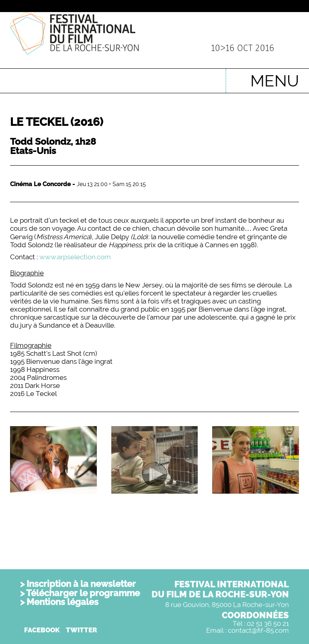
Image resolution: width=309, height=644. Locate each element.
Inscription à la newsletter (81, 584)
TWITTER (82, 630)
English (207, 77)
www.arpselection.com (75, 257)
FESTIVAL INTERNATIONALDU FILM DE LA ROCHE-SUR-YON (220, 589)
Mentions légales (62, 602)
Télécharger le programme (83, 593)
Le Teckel (57, 122)
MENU (275, 81)
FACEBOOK (42, 630)
